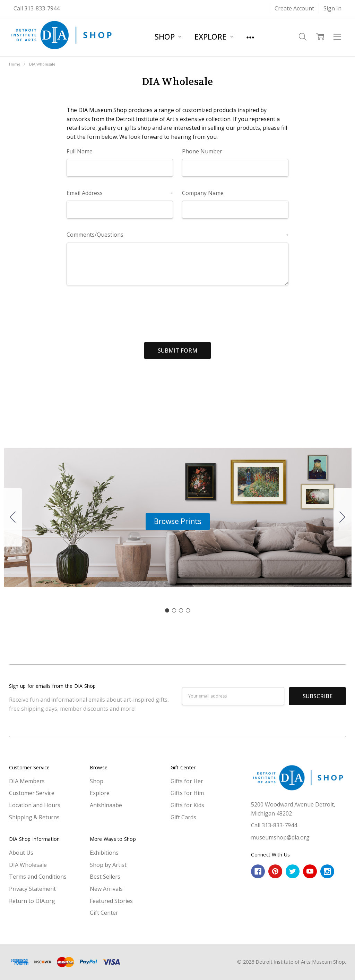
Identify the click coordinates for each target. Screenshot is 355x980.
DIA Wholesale (28, 865)
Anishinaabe (106, 805)
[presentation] (119, 311)
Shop (168, 36)
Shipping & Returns (34, 817)
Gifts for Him (187, 793)
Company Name (203, 193)
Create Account (294, 8)
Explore (214, 36)
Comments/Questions (177, 235)
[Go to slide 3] (181, 610)
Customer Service (32, 793)
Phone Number (202, 151)
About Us (21, 853)
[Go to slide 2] (343, 517)
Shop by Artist (108, 865)
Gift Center (104, 913)
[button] (178, 522)
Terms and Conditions (38, 877)
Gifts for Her (187, 781)
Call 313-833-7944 (37, 8)
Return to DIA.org (32, 901)
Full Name (80, 151)
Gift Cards (183, 817)
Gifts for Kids (187, 805)
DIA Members (27, 781)
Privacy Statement (32, 889)
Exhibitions (104, 853)
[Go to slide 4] (13, 517)
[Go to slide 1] (167, 610)
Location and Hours (35, 805)
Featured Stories (111, 901)
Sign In (332, 8)
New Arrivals (106, 889)
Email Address (120, 193)
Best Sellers (105, 877)
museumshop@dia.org (280, 837)
